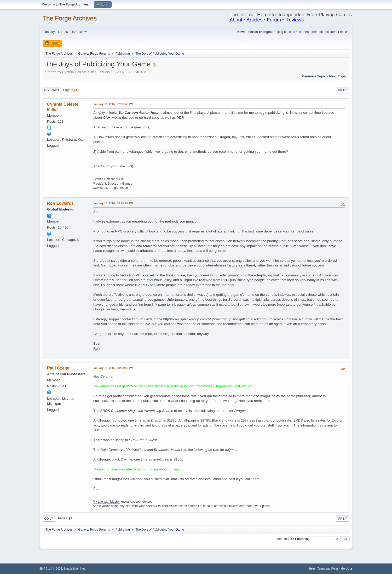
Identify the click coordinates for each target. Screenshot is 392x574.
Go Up (49, 519)
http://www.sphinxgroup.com (185, 319)
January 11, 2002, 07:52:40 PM (113, 104)
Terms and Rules (328, 569)
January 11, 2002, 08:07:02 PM (113, 203)
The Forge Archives (70, 18)
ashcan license (172, 506)
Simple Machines (74, 569)
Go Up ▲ (347, 569)
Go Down (51, 90)
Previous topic (314, 76)
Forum (274, 20)
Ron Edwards (60, 203)
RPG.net (148, 285)
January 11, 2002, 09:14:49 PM (113, 368)
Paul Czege (58, 368)
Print (343, 90)
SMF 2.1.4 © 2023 (51, 569)
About (236, 20)
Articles (254, 20)
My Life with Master (106, 502)
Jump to (281, 539)
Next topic (338, 76)
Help (312, 569)
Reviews (295, 20)
